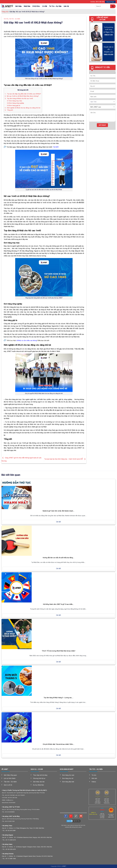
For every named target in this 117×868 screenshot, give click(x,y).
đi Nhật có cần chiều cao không (27, 340)
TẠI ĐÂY (56, 147)
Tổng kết (9, 110)
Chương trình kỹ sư (39, 778)
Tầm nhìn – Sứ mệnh (10, 782)
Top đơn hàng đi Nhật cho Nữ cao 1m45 (19, 98)
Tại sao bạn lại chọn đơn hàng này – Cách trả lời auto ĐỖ (65, 459)
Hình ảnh (94, 778)
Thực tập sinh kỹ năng (40, 775)
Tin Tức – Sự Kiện (55, 6)
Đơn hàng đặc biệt (68, 782)
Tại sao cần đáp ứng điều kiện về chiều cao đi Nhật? (23, 94)
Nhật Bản (27, 6)
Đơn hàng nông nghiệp (15, 103)
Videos (94, 782)
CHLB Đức (36, 6)
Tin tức (6, 19)
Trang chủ (5, 12)
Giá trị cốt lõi (8, 785)
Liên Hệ (66, 6)
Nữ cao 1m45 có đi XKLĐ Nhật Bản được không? (22, 96)
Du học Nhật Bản (38, 785)
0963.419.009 (108, 54)
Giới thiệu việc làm (39, 782)
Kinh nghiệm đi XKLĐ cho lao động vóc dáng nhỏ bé (23, 108)
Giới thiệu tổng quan (10, 775)
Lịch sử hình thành (10, 778)
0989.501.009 (108, 35)
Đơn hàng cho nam (68, 775)
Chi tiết (58, 522)
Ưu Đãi (44, 6)
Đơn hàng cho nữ (68, 778)
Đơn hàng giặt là (14, 105)
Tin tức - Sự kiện (15, 19)
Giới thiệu (18, 6)
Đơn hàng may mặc (15, 101)
